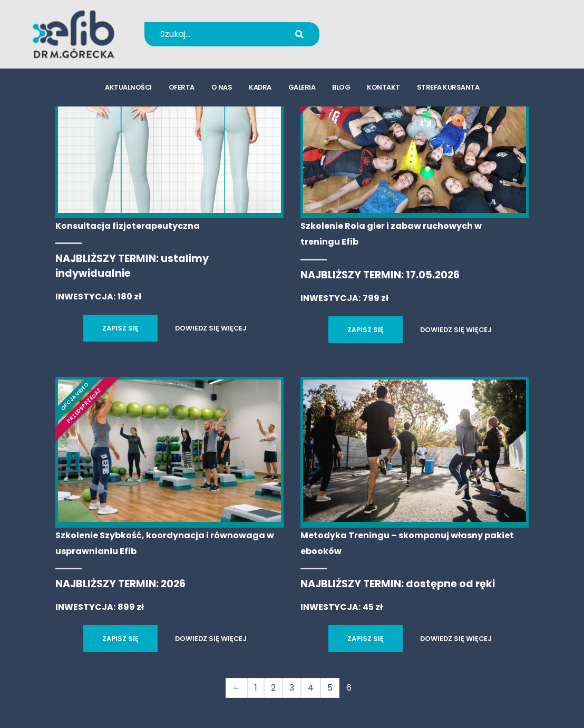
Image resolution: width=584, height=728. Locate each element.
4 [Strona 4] (311, 688)
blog (341, 87)
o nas (222, 87)
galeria (302, 87)
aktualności (128, 87)
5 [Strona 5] (330, 688)
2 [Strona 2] (273, 688)
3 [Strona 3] (292, 688)
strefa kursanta (448, 87)
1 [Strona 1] (256, 688)
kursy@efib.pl (392, 41)
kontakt (383, 87)
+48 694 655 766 (399, 27)
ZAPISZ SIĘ (120, 328)
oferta (182, 87)
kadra (260, 87)
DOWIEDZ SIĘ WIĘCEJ (211, 328)
